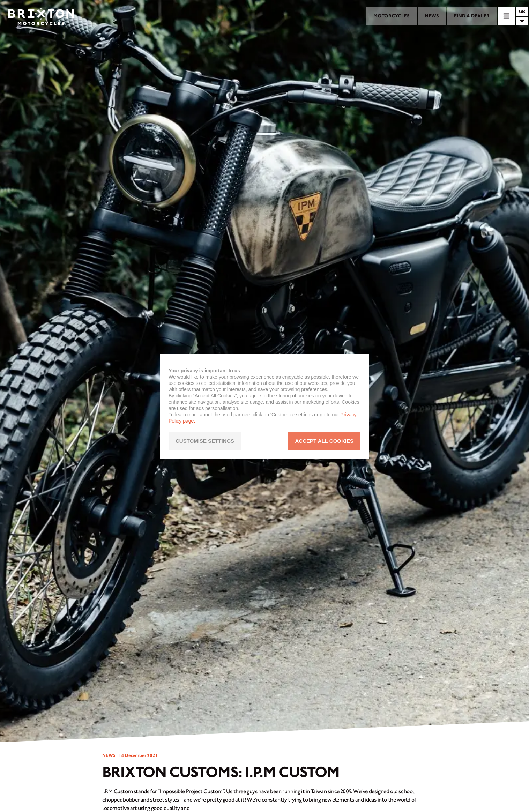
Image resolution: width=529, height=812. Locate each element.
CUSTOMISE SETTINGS (205, 441)
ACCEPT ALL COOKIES (324, 441)
